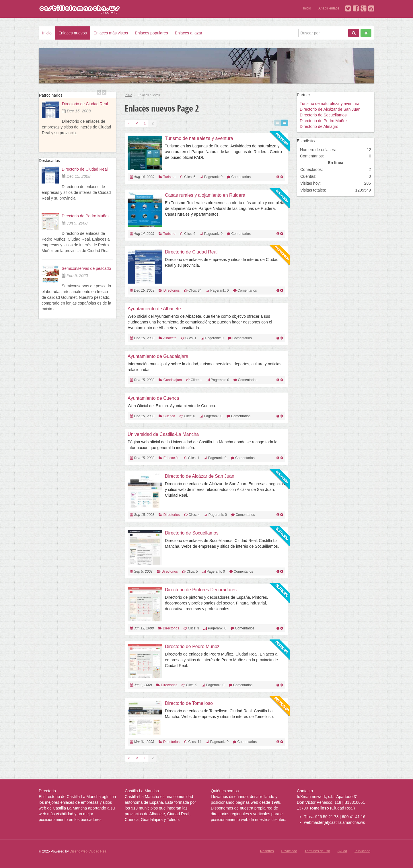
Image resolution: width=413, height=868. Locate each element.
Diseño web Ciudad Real (88, 851)
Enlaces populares (151, 33)
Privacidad (289, 851)
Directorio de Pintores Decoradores (201, 590)
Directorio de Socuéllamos (192, 533)
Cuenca (169, 416)
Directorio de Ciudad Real (85, 104)
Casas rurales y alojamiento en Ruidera (205, 195)
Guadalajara (173, 380)
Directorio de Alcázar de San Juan (200, 476)
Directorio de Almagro (319, 126)
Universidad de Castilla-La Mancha (163, 434)
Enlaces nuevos (73, 33)
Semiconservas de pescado (86, 268)
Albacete (170, 338)
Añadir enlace (329, 8)
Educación (172, 458)
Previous (99, 92)
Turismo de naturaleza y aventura (199, 138)
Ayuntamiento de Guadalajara (158, 356)
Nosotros (267, 851)
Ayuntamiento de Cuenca (153, 398)
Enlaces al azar (189, 33)
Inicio (307, 8)
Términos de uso (317, 851)
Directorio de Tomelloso (189, 703)
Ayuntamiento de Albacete (154, 309)
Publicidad (362, 851)
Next (104, 92)
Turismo (169, 177)
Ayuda (342, 851)
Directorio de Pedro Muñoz (86, 216)
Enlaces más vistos (111, 33)
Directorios (172, 290)
